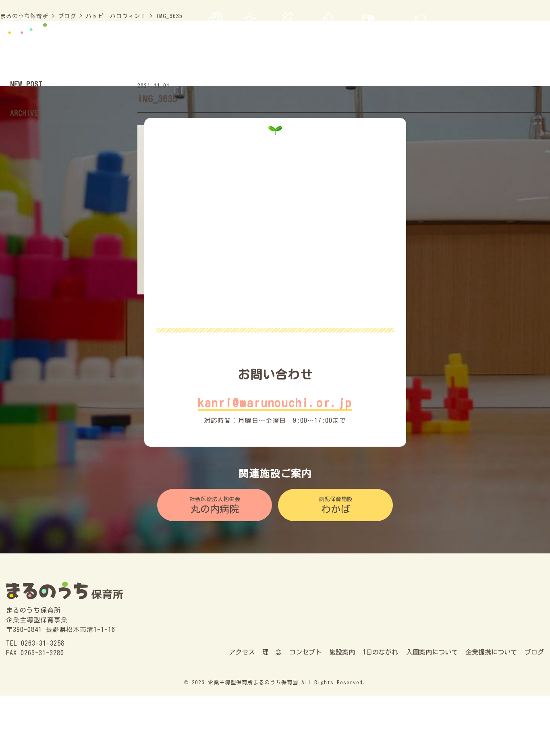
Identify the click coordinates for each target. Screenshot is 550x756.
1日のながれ (380, 652)
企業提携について (491, 652)
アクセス (215, 31)
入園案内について (421, 31)
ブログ (534, 31)
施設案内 (328, 31)
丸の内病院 (215, 504)
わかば (335, 504)
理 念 (249, 31)
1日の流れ (368, 31)
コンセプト (287, 31)
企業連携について (486, 31)
